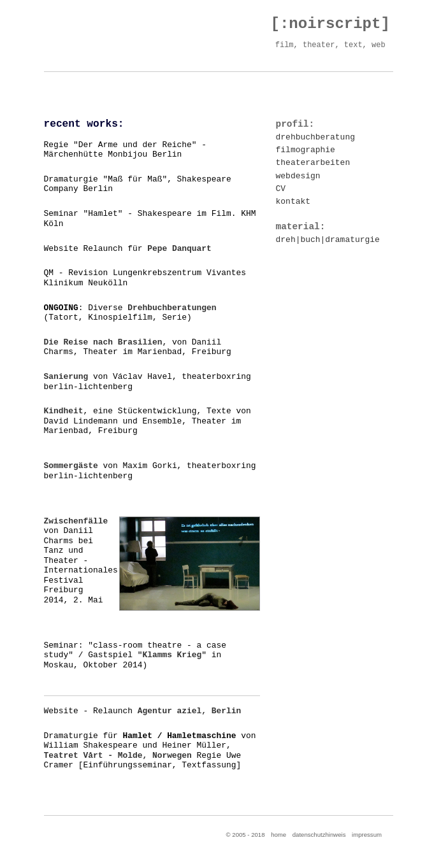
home (278, 835)
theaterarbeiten (313, 163)
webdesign (298, 176)
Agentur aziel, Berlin (190, 711)
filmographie (306, 150)
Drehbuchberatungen (172, 308)
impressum (367, 835)
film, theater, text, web (328, 45)
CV (281, 189)
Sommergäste (71, 466)
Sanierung (66, 377)
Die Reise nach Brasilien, (106, 342)
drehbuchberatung (315, 137)
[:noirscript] (330, 24)
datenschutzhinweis (319, 835)
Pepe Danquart (179, 249)
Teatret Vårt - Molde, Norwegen (118, 756)
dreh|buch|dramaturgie (328, 240)
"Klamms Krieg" (172, 655)
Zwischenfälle (76, 521)
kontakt (293, 202)
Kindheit (64, 411)
